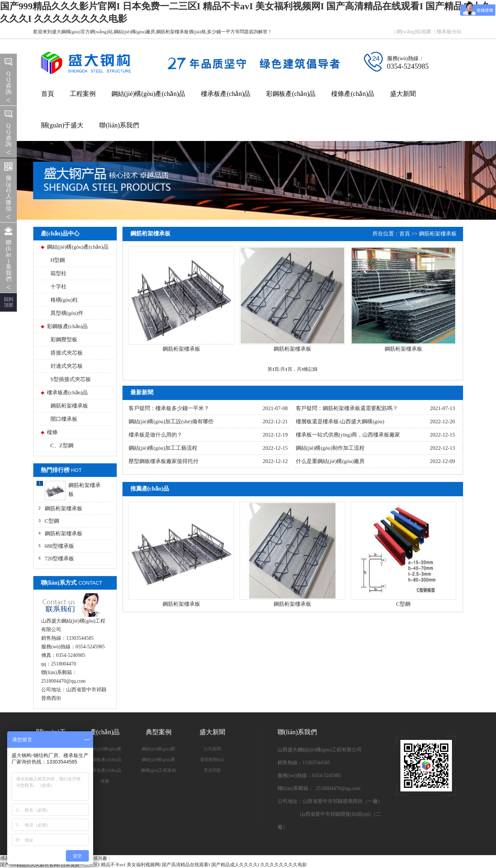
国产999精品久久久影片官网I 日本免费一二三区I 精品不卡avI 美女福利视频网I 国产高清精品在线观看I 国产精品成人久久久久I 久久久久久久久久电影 (153, 865)
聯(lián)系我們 (119, 125)
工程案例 (83, 94)
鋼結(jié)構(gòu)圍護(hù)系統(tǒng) (159, 750)
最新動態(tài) (212, 760)
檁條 (52, 432)
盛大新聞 (403, 94)
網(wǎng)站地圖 (414, 32)
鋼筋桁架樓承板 (69, 406)
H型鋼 (58, 260)
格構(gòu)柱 (64, 300)
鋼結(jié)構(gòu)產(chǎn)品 (148, 94)
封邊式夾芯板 (67, 366)
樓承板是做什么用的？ (155, 435)
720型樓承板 (60, 559)
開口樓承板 (64, 419)
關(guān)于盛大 (62, 125)
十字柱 (59, 287)
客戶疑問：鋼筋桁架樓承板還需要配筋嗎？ (347, 408)
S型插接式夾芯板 (71, 379)
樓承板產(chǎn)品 (226, 94)
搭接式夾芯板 (67, 353)
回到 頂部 (9, 302)
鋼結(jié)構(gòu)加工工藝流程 (163, 448)
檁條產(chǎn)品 (353, 94)
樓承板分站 (449, 32)
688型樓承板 (60, 546)
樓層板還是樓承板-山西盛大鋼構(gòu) (340, 421)
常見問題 (212, 770)
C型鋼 (52, 521)
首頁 (48, 94)
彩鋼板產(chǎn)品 (291, 94)
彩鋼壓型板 (64, 340)
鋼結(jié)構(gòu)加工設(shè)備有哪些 (171, 421)
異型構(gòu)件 (67, 313)
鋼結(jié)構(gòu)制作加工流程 (330, 448)
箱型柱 (59, 273)
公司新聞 (212, 749)
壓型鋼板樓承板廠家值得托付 (163, 461)
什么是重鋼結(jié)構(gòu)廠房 (330, 461)
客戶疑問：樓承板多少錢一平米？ (169, 408)
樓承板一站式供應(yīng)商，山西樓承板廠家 (348, 435)
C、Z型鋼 (62, 445)
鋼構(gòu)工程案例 (159, 770)
